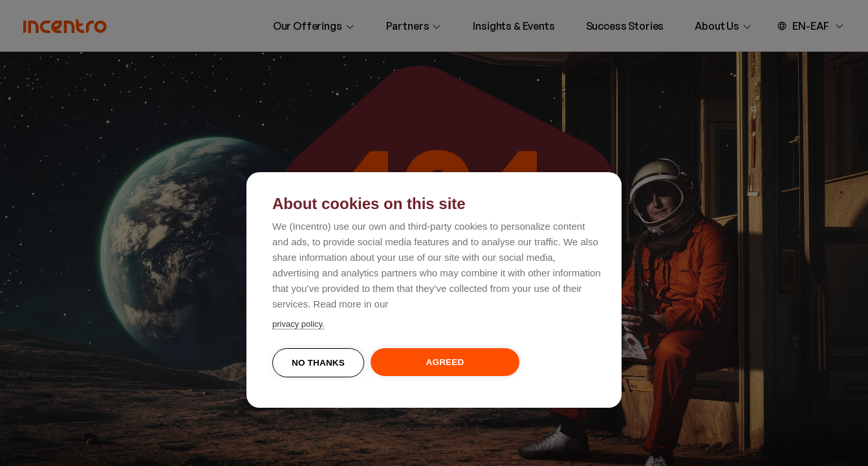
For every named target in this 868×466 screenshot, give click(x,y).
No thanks (318, 363)
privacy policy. (298, 324)
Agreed (445, 362)
